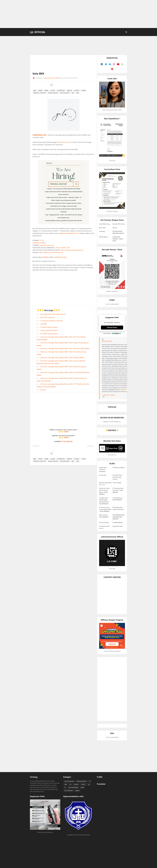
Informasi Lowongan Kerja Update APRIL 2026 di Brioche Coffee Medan (65, 348)
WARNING (46, 257)
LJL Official (38, 32)
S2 (65, 788)
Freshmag (102, 231)
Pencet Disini (112, 328)
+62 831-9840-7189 (63, 248)
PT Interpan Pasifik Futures (104, 527)
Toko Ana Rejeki (117, 483)
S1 (90, 781)
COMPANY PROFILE (39, 243)
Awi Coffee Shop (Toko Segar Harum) (53, 314)
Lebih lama (90, 446)
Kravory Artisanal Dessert (49, 330)
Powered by (112, 333)
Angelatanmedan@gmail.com (69, 233)
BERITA (77, 791)
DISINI (66, 432)
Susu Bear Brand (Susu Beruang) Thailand (117, 477)
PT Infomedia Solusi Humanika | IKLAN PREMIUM (118, 490)
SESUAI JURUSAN (65, 93)
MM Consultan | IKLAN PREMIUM (104, 516)
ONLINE (84, 90)
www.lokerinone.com (64, 142)
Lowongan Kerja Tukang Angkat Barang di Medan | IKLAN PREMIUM (104, 501)
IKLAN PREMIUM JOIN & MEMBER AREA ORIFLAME (118, 517)
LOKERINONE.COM (39, 135)
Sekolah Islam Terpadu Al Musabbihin (103, 470)
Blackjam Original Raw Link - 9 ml (105, 484)
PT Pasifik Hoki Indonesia (49, 334)
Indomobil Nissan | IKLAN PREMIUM (118, 499)
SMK (78, 93)
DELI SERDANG (69, 791)
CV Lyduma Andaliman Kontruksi (52, 321)
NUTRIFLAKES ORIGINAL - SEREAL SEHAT (118, 239)
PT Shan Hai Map (104, 523)
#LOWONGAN (61, 90)
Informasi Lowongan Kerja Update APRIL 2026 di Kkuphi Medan (62, 358)
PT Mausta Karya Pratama (49, 327)
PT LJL (42, 240)
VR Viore (43, 390)
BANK (82, 788)
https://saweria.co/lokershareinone (51, 252)
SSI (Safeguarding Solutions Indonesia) (118, 508)
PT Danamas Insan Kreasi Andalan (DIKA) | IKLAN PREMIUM (105, 509)
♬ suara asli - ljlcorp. (109, 395)
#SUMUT (77, 90)
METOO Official (103, 237)
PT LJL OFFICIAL (67, 441)
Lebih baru (37, 446)
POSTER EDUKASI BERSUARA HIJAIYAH (118, 232)
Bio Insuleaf (102, 228)
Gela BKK (44, 324)
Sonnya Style (103, 475)
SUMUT (83, 784)
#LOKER (53, 90)
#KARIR (40, 90)
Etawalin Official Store (119, 224)
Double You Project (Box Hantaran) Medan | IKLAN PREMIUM (104, 491)
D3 (70, 784)
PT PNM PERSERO (117, 523)
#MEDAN (69, 90)
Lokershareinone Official (52, 78)
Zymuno (115, 228)
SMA (73, 93)
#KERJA (46, 90)
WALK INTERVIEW (73, 788)
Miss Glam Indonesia (48, 317)
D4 (89, 784)
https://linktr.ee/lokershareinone (72, 250)
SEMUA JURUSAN (53, 93)
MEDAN (76, 784)
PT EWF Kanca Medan (119, 468)
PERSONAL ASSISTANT (40, 93)
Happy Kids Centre (118, 526)
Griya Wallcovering (104, 224)
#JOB (35, 90)
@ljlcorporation (107, 341)
